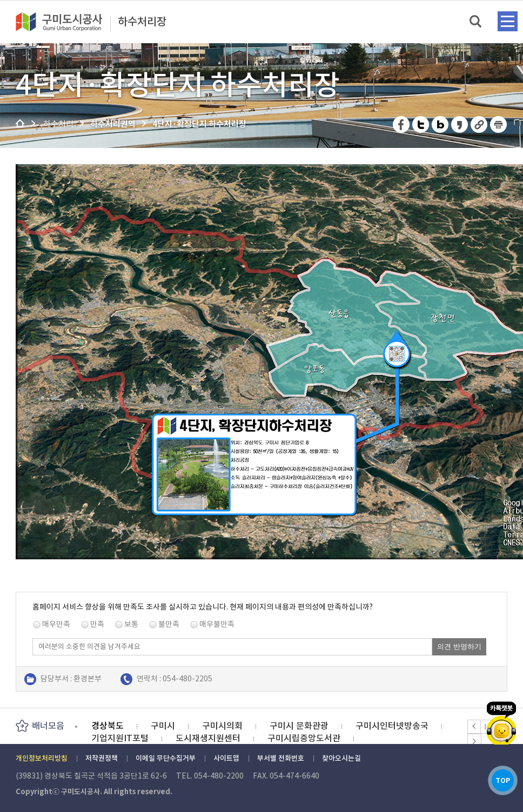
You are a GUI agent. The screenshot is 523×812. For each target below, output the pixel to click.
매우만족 (56, 624)
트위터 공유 (421, 124)
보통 (131, 624)
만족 (97, 624)
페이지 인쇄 (499, 124)
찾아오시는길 (341, 758)
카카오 (501, 719)
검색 (476, 22)
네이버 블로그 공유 (441, 124)
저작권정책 (102, 758)
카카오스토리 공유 (460, 124)
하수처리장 (142, 22)
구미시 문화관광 (299, 726)
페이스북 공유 (402, 124)
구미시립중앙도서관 (304, 738)
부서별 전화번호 (281, 758)
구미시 (163, 726)
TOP (501, 779)
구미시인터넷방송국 (392, 726)
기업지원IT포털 (120, 738)
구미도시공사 (66, 22)
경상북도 (108, 726)
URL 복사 (480, 124)
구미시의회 (222, 726)
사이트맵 (226, 758)
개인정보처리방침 (42, 758)
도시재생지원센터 (208, 738)
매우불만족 (217, 624)
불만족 (169, 624)
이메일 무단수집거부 (166, 758)
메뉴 (508, 21)
